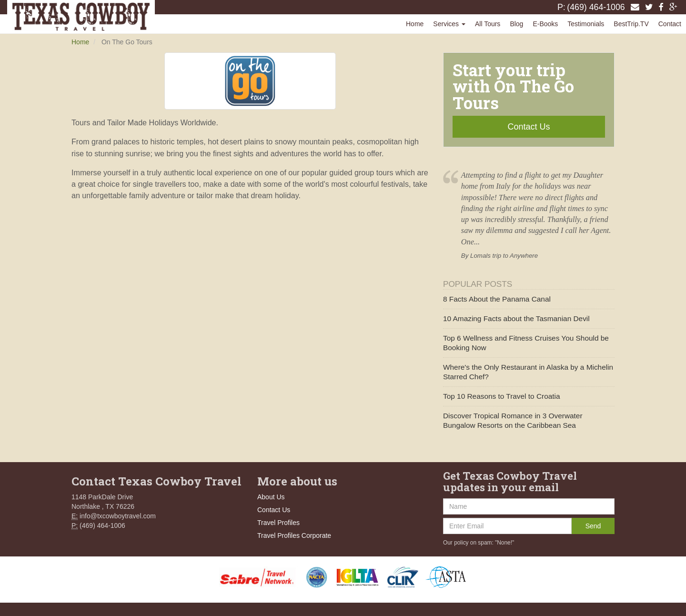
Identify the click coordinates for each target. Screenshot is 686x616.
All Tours (488, 24)
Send (593, 526)
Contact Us (529, 127)
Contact (670, 24)
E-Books (545, 24)
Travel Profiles (278, 523)
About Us (271, 497)
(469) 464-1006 (596, 7)
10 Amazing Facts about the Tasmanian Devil (516, 318)
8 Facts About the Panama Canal (497, 299)
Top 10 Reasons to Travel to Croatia (502, 396)
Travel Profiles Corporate (294, 535)
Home (415, 24)
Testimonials (586, 24)
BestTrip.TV (631, 24)
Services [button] (449, 24)
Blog (516, 24)
